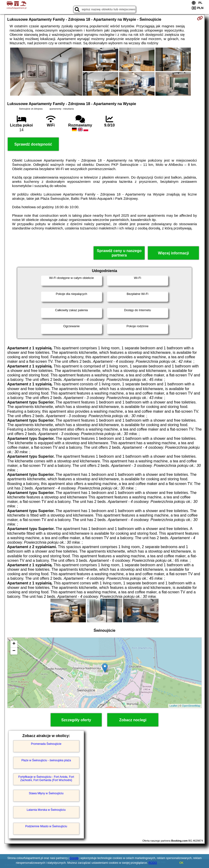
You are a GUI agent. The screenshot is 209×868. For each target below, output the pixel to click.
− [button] (14, 651)
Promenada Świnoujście (46, 744)
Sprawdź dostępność (33, 144)
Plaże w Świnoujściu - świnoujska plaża (46, 760)
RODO (153, 863)
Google (74, 858)
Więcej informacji (173, 253)
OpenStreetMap (191, 706)
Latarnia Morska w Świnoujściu (46, 810)
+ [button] (14, 644)
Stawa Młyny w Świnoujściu (46, 793)
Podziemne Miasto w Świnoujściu (46, 826)
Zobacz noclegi (133, 720)
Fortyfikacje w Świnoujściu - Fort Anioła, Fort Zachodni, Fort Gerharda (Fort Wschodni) (46, 778)
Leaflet (173, 706)
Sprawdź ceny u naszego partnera (119, 253)
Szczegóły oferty (76, 720)
